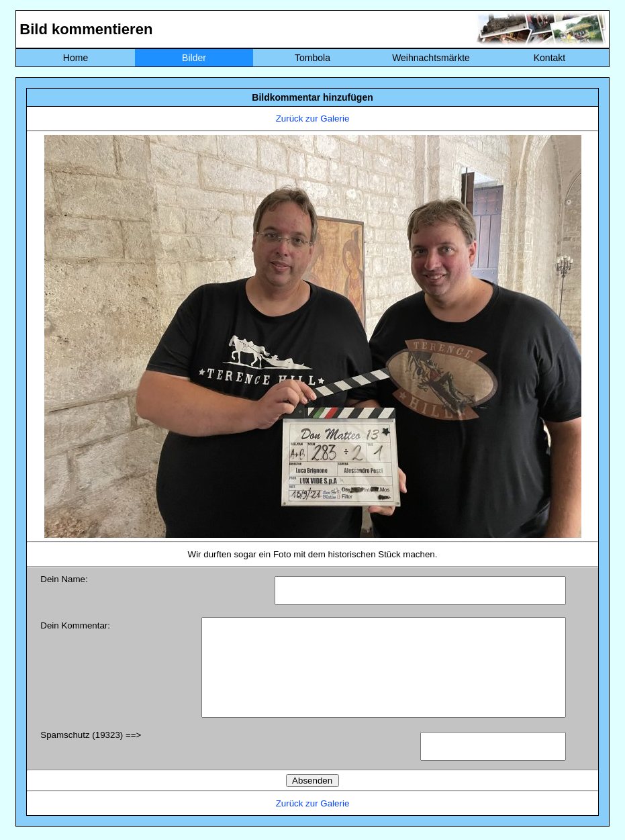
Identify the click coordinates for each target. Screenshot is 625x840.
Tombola (312, 58)
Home (76, 58)
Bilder (194, 58)
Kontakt (549, 58)
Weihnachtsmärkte (431, 58)
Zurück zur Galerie (313, 119)
